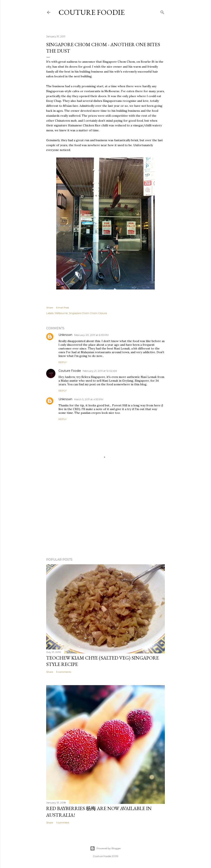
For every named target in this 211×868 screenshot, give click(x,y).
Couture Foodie (92, 12)
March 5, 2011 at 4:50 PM (89, 399)
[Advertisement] (105, 519)
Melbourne (61, 313)
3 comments (64, 672)
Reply (63, 362)
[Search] (162, 11)
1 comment (63, 823)
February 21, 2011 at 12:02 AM (100, 371)
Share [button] (50, 308)
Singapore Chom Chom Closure (88, 313)
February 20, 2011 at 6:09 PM (91, 335)
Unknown (65, 335)
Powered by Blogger (105, 848)
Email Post (63, 308)
